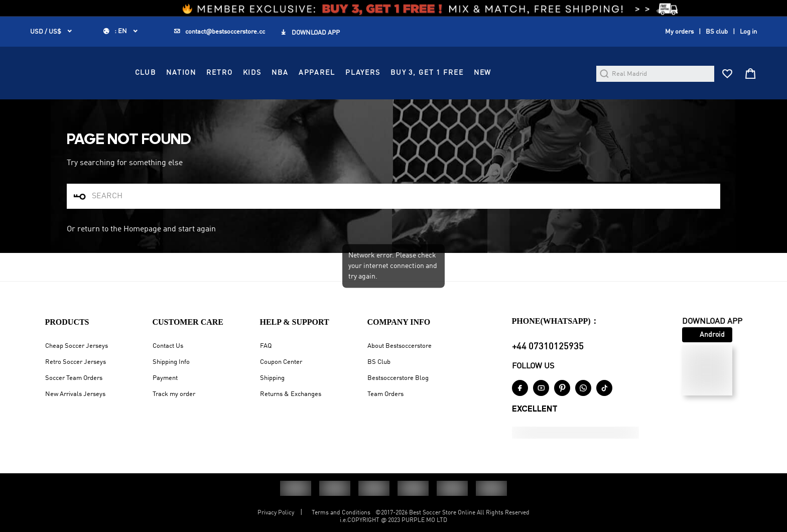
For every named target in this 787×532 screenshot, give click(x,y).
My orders (679, 32)
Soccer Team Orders (74, 378)
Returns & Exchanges (291, 394)
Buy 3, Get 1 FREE (513, 100)
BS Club (379, 362)
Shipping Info (171, 362)
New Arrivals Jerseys (75, 394)
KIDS (338, 100)
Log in (748, 32)
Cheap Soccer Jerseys (77, 346)
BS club (717, 32)
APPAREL (403, 100)
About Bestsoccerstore (400, 346)
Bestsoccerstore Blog (398, 378)
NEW (569, 100)
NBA (366, 100)
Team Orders (385, 394)
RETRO (306, 100)
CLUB (231, 100)
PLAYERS (449, 100)
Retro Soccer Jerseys (76, 362)
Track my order (174, 394)
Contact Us (168, 346)
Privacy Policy (276, 513)
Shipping (272, 378)
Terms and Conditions (341, 513)
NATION (268, 100)
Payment (165, 378)
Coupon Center (281, 362)
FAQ (266, 346)
